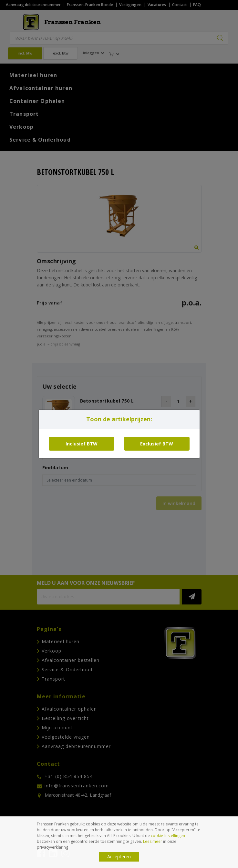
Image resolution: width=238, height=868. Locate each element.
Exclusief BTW (157, 444)
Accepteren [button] (119, 857)
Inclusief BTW (82, 444)
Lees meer (153, 841)
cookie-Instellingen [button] (168, 836)
